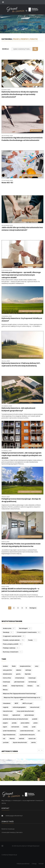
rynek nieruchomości (27, 731)
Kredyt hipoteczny (17, 686)
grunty (18, 674)
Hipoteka (28, 674)
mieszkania (7, 703)
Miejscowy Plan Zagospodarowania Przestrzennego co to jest (22, 698)
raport (5, 727)
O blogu (34, 864)
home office (7, 678)
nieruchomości (8, 711)
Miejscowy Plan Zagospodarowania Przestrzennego (19, 694)
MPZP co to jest (27, 703)
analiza (5, 666)
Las (38, 686)
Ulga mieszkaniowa (9, 735)
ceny (37, 666)
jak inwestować (19, 682)
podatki (35, 719)
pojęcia (5, 723)
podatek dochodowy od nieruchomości (15, 719)
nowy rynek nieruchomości (25, 711)
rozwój (25, 727)
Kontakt (41, 864)
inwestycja (32, 678)
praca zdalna (25, 723)
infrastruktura (20, 678)
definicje (28, 670)
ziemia (33, 742)
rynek (34, 727)
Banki (14, 666)
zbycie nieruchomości (20, 742)
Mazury (5, 690)
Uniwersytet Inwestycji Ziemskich (12, 832)
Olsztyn (5, 715)
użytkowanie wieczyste (27, 735)
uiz (39, 731)
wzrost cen (32, 739)
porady (14, 723)
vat (4, 739)
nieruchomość (35, 707)
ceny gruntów (7, 670)
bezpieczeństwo (25, 666)
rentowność (15, 727)
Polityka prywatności (23, 864)
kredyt (5, 686)
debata (19, 670)
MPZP (16, 703)
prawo (36, 723)
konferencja (32, 682)
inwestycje (6, 682)
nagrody (6, 707)
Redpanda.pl (13, 855)
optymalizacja (29, 715)
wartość (22, 739)
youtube (6, 742)
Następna (33, 608)
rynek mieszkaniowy (9, 731)
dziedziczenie (7, 674)
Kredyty (30, 686)
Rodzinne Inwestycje (8, 829)
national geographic (19, 707)
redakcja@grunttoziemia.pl (14, 816)
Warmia (12, 739)
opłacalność (16, 715)
